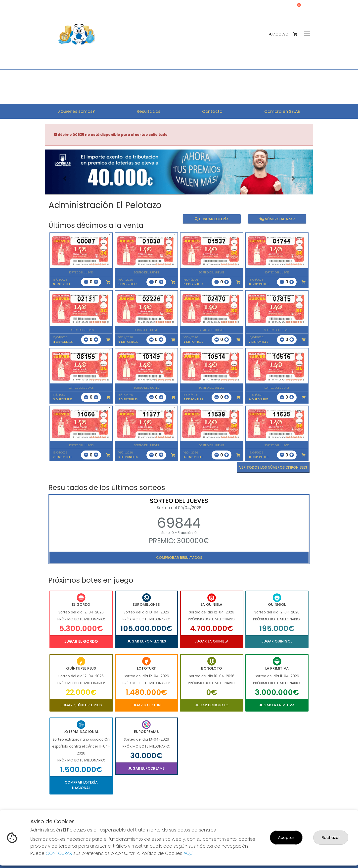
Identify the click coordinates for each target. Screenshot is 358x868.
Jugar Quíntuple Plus (81, 705)
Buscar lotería (212, 219)
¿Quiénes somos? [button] (76, 111)
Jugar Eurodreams (146, 768)
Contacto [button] (212, 111)
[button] (65, 178)
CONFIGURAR (59, 853)
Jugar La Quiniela (212, 641)
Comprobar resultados (179, 558)
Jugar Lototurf (146, 705)
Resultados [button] (149, 111)
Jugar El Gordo (81, 641)
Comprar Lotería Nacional (81, 785)
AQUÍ (188, 853)
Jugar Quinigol (277, 641)
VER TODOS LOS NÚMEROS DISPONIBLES (273, 467)
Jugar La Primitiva (277, 705)
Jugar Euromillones (146, 641)
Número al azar (277, 219)
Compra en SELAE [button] (282, 111)
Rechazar (331, 838)
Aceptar (286, 838)
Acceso (279, 34)
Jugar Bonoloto (212, 705)
